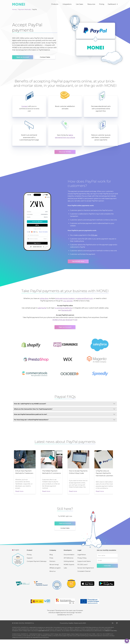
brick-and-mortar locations (65, 298)
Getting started (69, 566)
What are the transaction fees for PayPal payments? (65, 409)
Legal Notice (82, 559)
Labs (65, 572)
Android (69, 320)
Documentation (69, 559)
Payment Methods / (25, 9)
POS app (94, 235)
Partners (52, 566)
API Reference (69, 562)
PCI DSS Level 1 (83, 569)
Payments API (66, 310)
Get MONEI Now (78, 261)
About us (52, 576)
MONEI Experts (69, 569)
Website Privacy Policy (111, 635)
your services (68, 301)
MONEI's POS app (59, 320)
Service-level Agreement (86, 572)
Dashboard (113, 4)
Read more (19, 496)
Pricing (102, 4)
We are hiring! (54, 569)
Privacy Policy (82, 562)
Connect (25, 106)
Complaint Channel (84, 576)
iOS (76, 320)
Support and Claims (84, 566)
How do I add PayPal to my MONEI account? (65, 404)
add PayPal (42, 308)
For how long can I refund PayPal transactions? (65, 420)
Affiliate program (55, 572)
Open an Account (23, 57)
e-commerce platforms (63, 308)
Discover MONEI (65, 152)
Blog (51, 559)
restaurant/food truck (85, 298)
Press (51, 562)
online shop (44, 298)
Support (30, 562)
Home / (15, 9)
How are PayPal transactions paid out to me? (65, 414)
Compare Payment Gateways (37, 566)
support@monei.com (44, 635)
